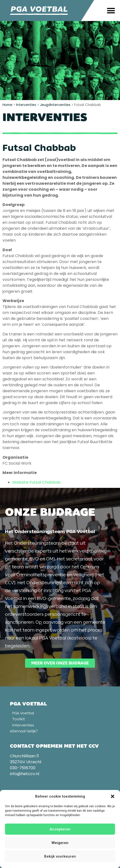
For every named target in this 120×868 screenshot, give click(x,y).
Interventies (26, 105)
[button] (113, 796)
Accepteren (60, 829)
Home (7, 105)
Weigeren (60, 843)
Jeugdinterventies (55, 105)
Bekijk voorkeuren (60, 856)
